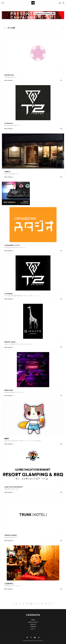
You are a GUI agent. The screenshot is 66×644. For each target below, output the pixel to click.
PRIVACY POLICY (33, 622)
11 (50, 604)
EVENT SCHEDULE (9, 80)
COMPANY (33, 627)
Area (4, 28)
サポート (33, 629)
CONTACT (33, 624)
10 (46, 604)
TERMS (33, 620)
